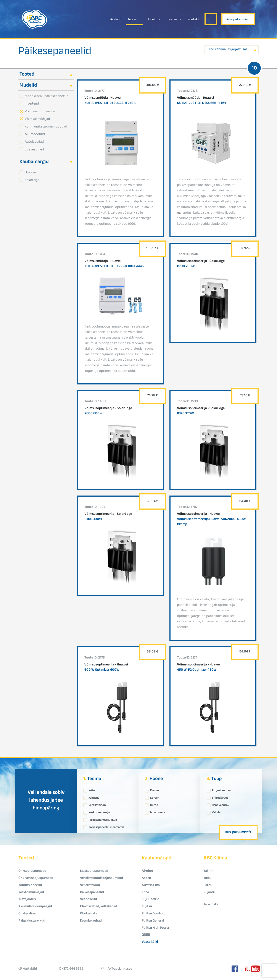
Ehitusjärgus (220, 797)
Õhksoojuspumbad (32, 871)
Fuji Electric (150, 900)
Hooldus (154, 20)
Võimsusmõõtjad (37, 119)
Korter (154, 797)
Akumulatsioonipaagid (35, 907)
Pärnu (208, 886)
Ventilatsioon (97, 804)
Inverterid (32, 103)
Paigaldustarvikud (32, 921)
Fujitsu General (153, 921)
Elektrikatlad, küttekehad (99, 907)
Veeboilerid (89, 900)
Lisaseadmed (34, 149)
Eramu (155, 789)
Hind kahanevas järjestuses (227, 50)
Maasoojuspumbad (94, 871)
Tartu (207, 878)
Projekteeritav (221, 789)
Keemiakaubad (91, 921)
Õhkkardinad (28, 914)
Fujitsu (147, 907)
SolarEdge (32, 180)
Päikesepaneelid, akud (103, 819)
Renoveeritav (221, 804)
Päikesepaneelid (55, 52)
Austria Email (152, 886)
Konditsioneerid (30, 886)
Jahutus (94, 797)
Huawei (30, 172)
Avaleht (116, 20)
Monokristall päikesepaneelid (47, 96)
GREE (146, 935)
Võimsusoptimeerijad (40, 111)
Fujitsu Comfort (153, 914)
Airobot (147, 871)
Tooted (133, 20)
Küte (92, 789)
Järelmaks (211, 905)
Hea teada (174, 20)
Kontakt (193, 20)
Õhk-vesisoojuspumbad (36, 878)
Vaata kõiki (150, 942)
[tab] (46, 74)
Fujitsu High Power (156, 928)
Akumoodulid (35, 134)
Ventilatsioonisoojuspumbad (101, 878)
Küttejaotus (27, 900)
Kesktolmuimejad (31, 893)
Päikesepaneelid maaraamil (106, 826)
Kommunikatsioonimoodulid (46, 126)
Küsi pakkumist (238, 20)
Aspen (146, 878)
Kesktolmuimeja (99, 812)
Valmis (216, 812)
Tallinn (208, 871)
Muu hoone (158, 812)
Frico (145, 893)
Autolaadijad (34, 141)
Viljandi (209, 893)
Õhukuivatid (89, 914)
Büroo (154, 804)
